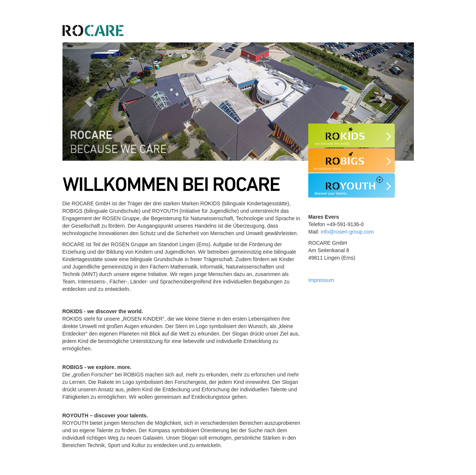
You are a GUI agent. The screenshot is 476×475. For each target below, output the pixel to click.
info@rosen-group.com (347, 232)
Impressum (321, 280)
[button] (89, 102)
